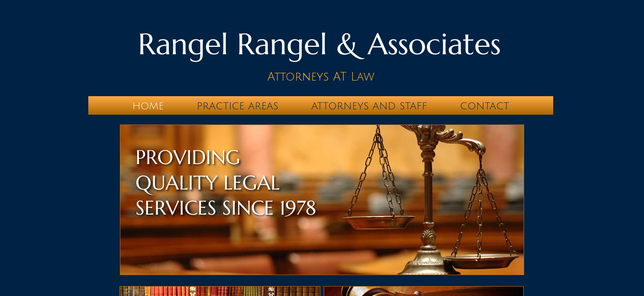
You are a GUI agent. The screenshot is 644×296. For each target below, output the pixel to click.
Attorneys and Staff (369, 106)
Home (148, 106)
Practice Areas (238, 106)
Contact (485, 106)
